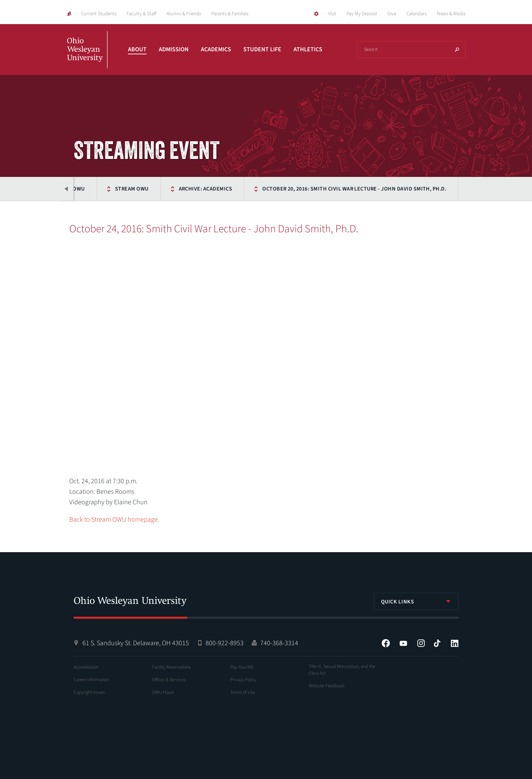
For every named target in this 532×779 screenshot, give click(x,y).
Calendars (417, 14)
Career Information (91, 680)
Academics (216, 49)
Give (392, 14)
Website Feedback (327, 686)
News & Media (451, 14)
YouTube (403, 643)
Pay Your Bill (242, 667)
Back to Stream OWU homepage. (114, 520)
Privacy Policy (243, 680)
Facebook (386, 643)
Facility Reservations (172, 667)
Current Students (99, 14)
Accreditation (86, 667)
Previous (67, 189)
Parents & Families (230, 14)
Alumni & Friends (184, 14)
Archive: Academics (206, 189)
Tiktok (437, 643)
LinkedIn (455, 643)
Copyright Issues (89, 692)
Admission (174, 49)
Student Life (262, 49)
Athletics (308, 49)
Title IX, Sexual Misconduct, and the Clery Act (342, 670)
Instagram (421, 643)
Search (457, 50)
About (137, 49)
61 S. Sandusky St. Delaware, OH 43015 (136, 643)
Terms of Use (243, 692)
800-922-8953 (225, 643)
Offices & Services (169, 680)
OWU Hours (163, 692)
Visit (332, 14)
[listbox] (416, 601)
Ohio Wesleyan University (87, 57)
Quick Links (398, 602)
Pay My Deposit (362, 14)
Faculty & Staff (141, 14)
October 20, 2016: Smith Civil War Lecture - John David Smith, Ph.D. (354, 189)
